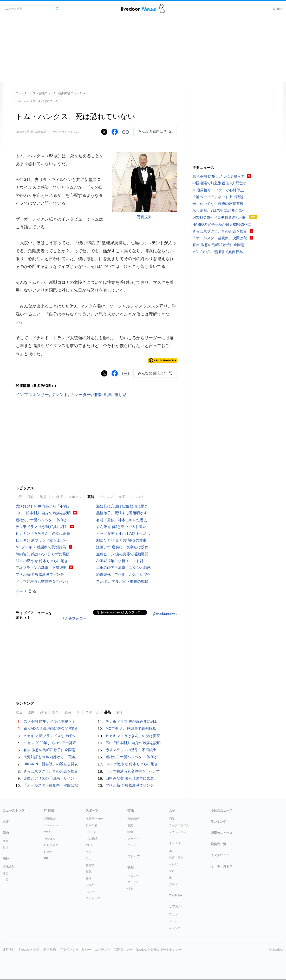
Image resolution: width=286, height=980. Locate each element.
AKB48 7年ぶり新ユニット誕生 (122, 561)
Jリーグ (91, 832)
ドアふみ (163, 9)
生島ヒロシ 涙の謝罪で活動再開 (122, 554)
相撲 (89, 878)
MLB (89, 845)
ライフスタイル (179, 825)
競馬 (89, 872)
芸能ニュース (48, 93)
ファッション (178, 832)
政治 (43, 712)
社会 (5, 841)
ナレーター (81, 395)
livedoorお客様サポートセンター (159, 950)
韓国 (5, 873)
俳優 (97, 395)
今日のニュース (222, 811)
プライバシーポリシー (75, 950)
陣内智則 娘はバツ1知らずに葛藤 (43, 554)
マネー (173, 871)
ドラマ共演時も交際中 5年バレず (43, 581)
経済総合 (50, 819)
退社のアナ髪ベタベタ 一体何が (42, 520)
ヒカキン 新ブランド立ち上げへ (42, 540)
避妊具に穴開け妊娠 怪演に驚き (122, 506)
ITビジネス (51, 845)
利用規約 (50, 950)
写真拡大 (144, 217)
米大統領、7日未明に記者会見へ (219, 210)
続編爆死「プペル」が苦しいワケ (123, 574)
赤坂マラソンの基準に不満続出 (41, 568)
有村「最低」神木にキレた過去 (122, 520)
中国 (5, 880)
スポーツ (75, 497)
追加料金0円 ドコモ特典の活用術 (219, 217)
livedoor (278, 9)
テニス (90, 858)
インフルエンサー (32, 395)
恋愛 (172, 819)
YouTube (175, 895)
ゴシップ (106, 497)
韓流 (130, 832)
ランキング (218, 822)
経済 (68, 712)
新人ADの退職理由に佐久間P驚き (51, 728)
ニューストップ (26, 93)
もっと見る (26, 591)
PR (46, 858)
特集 (130, 889)
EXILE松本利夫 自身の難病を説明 (43, 513)
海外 (43, 497)
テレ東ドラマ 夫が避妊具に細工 (42, 527)
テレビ (132, 845)
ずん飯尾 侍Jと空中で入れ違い (121, 527)
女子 (122, 497)
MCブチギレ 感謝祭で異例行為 (41, 547)
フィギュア (93, 898)
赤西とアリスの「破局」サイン (49, 778)
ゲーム (173, 921)
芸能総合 (133, 819)
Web (47, 832)
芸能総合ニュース (71, 93)
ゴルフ (90, 852)
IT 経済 (58, 497)
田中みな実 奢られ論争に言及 (130, 778)
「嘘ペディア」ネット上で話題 (218, 197)
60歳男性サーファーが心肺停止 (218, 190)
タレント (60, 395)
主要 (19, 497)
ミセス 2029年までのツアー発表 (50, 743)
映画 (131, 867)
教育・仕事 (176, 858)
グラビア (133, 839)
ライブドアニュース (139, 9)
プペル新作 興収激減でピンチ (40, 574)
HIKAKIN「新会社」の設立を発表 (51, 764)
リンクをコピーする (126, 132)
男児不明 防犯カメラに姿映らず (49, 721)
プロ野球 (92, 839)
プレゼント (135, 882)
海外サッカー (94, 819)
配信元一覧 (218, 844)
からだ (173, 864)
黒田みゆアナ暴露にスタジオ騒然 (123, 568)
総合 (19, 712)
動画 (108, 395)
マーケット (51, 825)
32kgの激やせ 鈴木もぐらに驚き (42, 561)
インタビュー (220, 855)
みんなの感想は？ (152, 131)
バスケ (90, 885)
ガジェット (51, 839)
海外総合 (8, 866)
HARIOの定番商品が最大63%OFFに (222, 224)
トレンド (138, 497)
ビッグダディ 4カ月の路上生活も (123, 533)
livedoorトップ (29, 950)
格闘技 (90, 865)
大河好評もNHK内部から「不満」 (43, 506)
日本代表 (92, 825)
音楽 (130, 825)
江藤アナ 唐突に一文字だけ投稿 (122, 547)
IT (78, 712)
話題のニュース (222, 833)
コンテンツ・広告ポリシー (114, 950)
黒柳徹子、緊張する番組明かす (122, 513)
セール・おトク (222, 866)
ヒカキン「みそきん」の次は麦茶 (43, 533)
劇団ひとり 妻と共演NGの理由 (121, 540)
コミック (175, 928)
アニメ (173, 914)
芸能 (91, 497)
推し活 (121, 395)
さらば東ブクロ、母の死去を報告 (51, 771)
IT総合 (48, 852)
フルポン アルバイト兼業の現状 (122, 581)
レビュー (133, 875)
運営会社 (9, 950)
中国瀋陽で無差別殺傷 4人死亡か (219, 183)
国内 (31, 497)
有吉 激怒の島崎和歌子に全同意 (49, 750)
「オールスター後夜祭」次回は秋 (51, 785)
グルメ (173, 884)
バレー (90, 892)
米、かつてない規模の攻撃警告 (218, 204)
